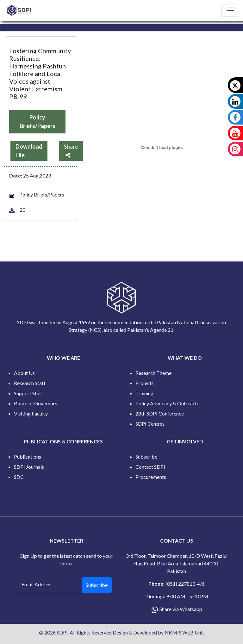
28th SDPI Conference (160, 413)
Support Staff (28, 393)
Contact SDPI (150, 467)
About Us (24, 373)
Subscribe (146, 457)
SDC (19, 477)
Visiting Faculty (31, 413)
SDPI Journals (29, 467)
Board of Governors (36, 403)
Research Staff (30, 383)
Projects (145, 383)
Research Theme (153, 373)
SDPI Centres (150, 424)
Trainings (146, 393)
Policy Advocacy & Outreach (167, 403)
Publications (28, 457)
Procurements (151, 477)
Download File (29, 151)
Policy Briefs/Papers (37, 122)
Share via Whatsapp (181, 609)
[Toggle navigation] (230, 10)
